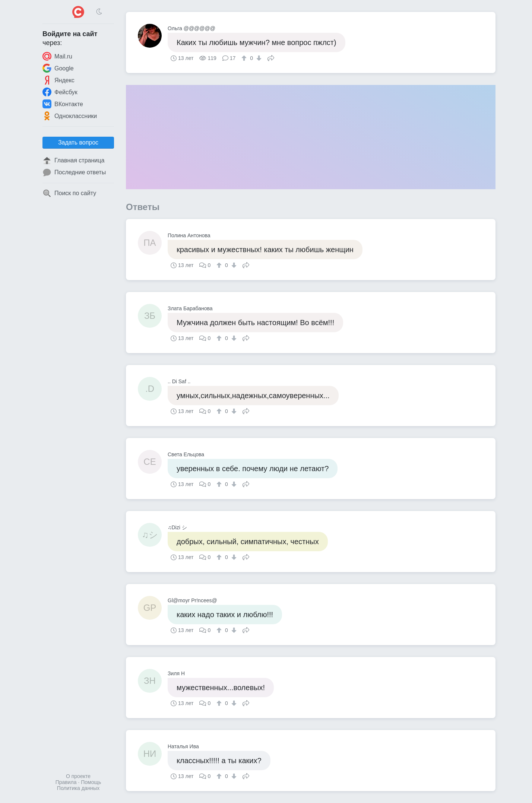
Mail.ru (57, 56)
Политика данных (78, 788)
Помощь (91, 782)
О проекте (78, 776)
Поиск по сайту (69, 193)
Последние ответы (74, 172)
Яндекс (58, 80)
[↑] (245, 58)
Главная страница (73, 161)
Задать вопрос (78, 142)
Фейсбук (60, 92)
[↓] (258, 58)
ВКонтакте (63, 104)
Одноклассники (70, 116)
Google (58, 68)
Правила (66, 782)
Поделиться (271, 57)
